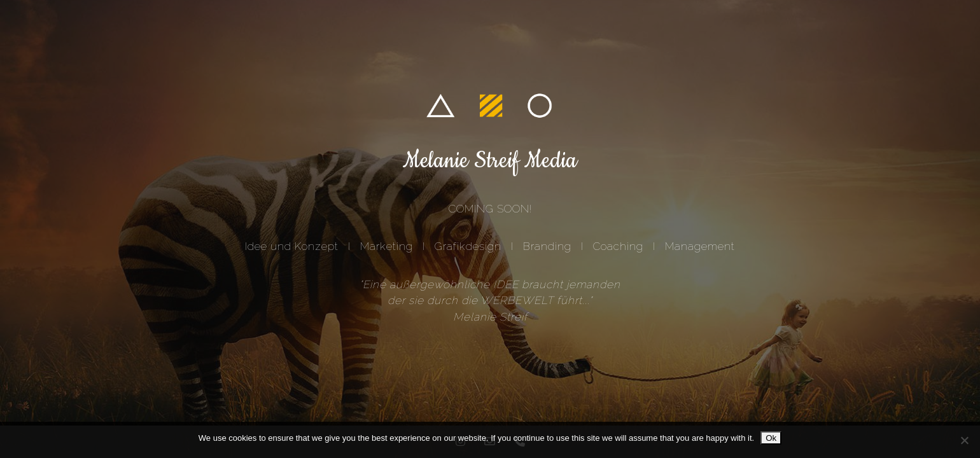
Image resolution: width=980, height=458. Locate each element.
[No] (964, 440)
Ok (771, 438)
